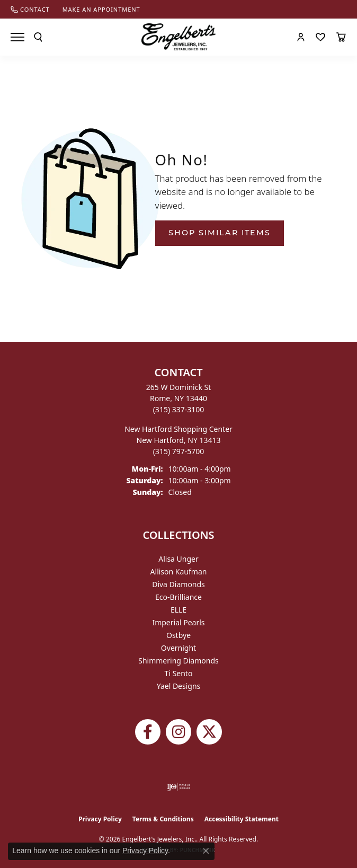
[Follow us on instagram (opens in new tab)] (178, 732)
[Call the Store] (179, 409)
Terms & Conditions (163, 819)
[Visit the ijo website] (179, 787)
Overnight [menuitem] (178, 648)
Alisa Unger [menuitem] (178, 559)
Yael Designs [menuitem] (179, 686)
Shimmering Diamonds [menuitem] (178, 661)
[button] (38, 37)
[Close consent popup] (206, 851)
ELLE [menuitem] (178, 610)
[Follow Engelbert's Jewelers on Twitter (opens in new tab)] (209, 732)
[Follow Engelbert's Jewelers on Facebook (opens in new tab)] (148, 732)
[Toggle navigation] (17, 37)
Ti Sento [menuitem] (179, 673)
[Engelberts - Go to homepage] (178, 37)
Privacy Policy (100, 819)
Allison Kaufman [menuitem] (179, 572)
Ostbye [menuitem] (178, 635)
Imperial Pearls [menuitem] (178, 622)
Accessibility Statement (242, 819)
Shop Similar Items (220, 233)
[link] (30, 9)
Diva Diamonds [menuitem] (178, 584)
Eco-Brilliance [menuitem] (178, 597)
